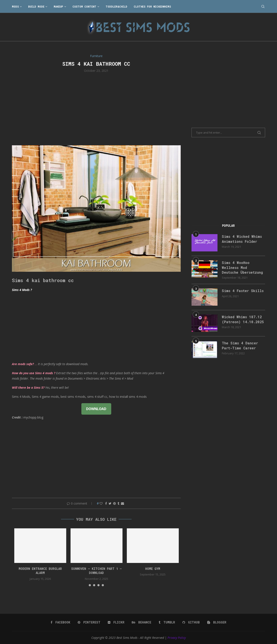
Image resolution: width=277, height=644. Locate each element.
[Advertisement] (96, 109)
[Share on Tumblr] (118, 503)
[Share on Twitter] (110, 503)
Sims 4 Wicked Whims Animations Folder (242, 239)
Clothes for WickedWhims (152, 6)
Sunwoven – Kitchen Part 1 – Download (97, 571)
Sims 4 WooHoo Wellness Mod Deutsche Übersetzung (242, 267)
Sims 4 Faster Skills (243, 291)
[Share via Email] (122, 503)
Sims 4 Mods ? (22, 290)
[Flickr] (116, 622)
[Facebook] (60, 622)
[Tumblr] (167, 622)
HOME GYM (153, 569)
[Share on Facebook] (106, 503)
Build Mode (36, 6)
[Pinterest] (89, 622)
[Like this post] (101, 503)
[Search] (263, 6)
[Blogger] (217, 622)
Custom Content (84, 6)
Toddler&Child (116, 6)
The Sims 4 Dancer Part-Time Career (240, 345)
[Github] (191, 622)
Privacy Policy (177, 638)
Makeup (58, 6)
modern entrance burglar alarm (40, 571)
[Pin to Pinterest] (114, 503)
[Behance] (142, 622)
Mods (15, 6)
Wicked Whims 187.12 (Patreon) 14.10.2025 (243, 319)
